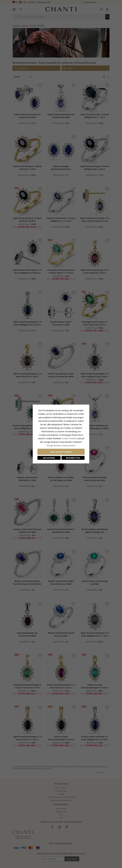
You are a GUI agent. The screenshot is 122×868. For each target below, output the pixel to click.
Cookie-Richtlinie (69, 438)
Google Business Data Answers (61, 445)
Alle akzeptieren (61, 452)
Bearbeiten (73, 458)
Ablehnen (49, 458)
